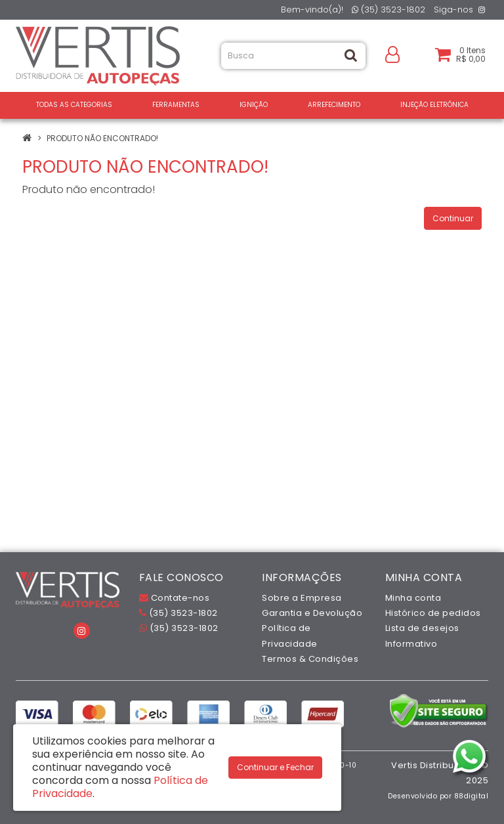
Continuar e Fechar (275, 767)
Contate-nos (175, 598)
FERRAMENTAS (176, 105)
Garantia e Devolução (312, 613)
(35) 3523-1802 (388, 10)
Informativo (411, 644)
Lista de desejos (422, 628)
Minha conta (413, 598)
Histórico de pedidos (433, 613)
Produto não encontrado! (102, 138)
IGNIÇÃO (254, 105)
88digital (472, 796)
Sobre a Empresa (302, 598)
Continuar (453, 218)
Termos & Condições (310, 659)
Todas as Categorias (74, 105)
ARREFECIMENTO (334, 105)
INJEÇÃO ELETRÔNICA (434, 105)
